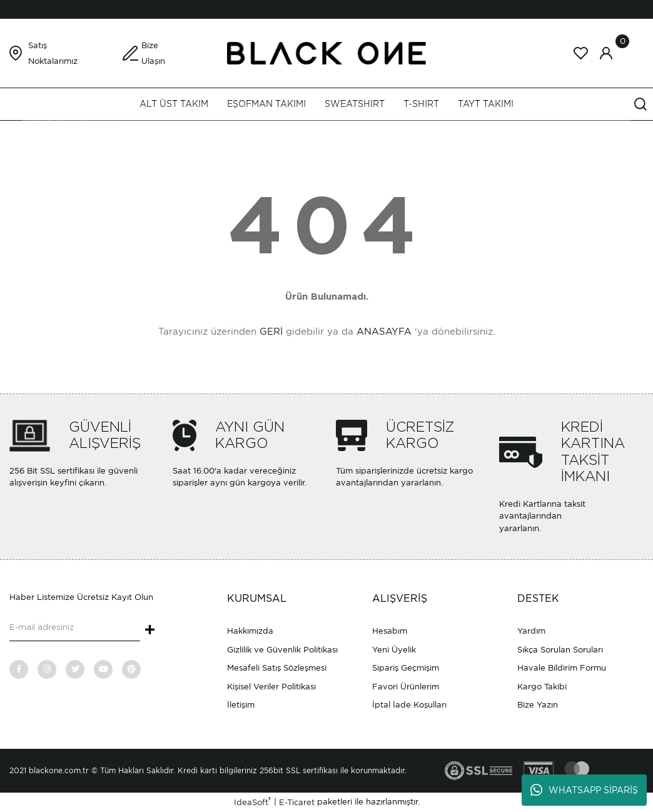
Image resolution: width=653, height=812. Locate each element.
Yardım (531, 631)
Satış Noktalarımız (53, 53)
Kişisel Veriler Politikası (271, 687)
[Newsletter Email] (75, 629)
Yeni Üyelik (394, 650)
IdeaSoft (252, 802)
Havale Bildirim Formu (562, 668)
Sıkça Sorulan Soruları (560, 650)
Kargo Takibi (542, 687)
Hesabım (390, 631)
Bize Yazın (538, 705)
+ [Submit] (150, 631)
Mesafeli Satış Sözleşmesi (277, 668)
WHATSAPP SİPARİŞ (584, 790)
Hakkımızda (250, 631)
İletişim (241, 705)
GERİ (271, 332)
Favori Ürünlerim (406, 687)
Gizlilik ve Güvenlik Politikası (282, 650)
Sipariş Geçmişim (406, 668)
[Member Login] (606, 53)
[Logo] (326, 52)
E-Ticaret (297, 802)
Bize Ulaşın (153, 53)
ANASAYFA (384, 332)
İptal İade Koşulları (409, 705)
